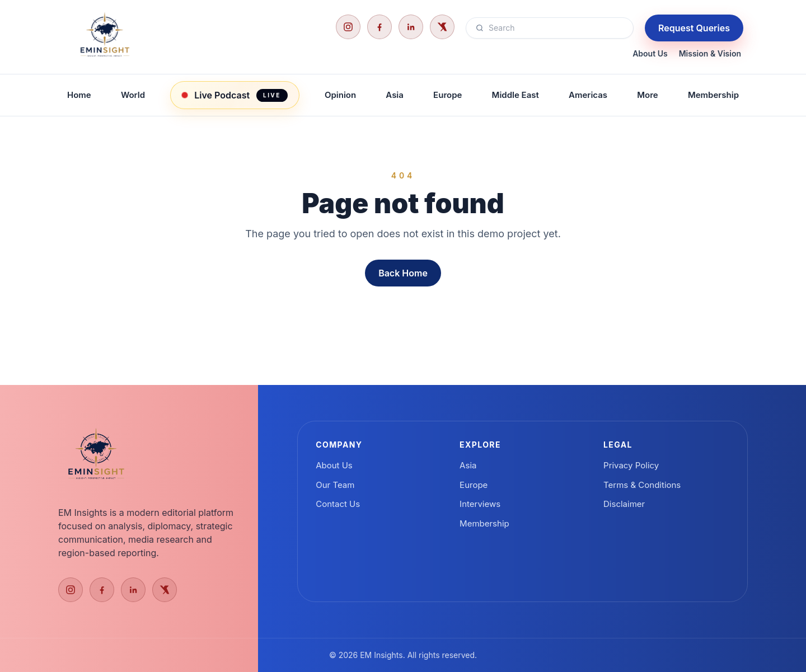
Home (79, 95)
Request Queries (694, 28)
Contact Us (338, 504)
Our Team (335, 485)
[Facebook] (379, 27)
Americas (588, 95)
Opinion (340, 95)
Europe (447, 95)
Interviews (480, 504)
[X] (442, 27)
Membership (713, 95)
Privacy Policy (631, 465)
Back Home (403, 273)
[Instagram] (348, 27)
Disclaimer (624, 504)
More (647, 95)
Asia (395, 95)
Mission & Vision (710, 53)
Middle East (516, 95)
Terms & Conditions (642, 485)
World (133, 95)
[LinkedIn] (411, 27)
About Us (650, 53)
